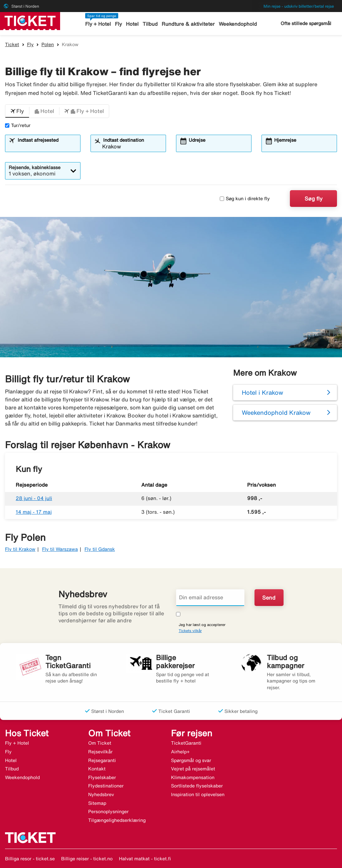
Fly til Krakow (20, 549)
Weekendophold (238, 24)
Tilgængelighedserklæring (117, 820)
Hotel (132, 24)
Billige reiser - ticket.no (87, 859)
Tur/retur (18, 125)
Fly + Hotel (98, 24)
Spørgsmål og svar (191, 760)
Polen (48, 44)
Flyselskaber (102, 777)
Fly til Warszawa (60, 549)
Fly (118, 24)
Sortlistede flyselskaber (197, 786)
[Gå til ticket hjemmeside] (30, 20)
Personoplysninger (108, 812)
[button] (17, 111)
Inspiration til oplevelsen (198, 794)
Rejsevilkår (100, 752)
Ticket (12, 44)
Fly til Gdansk (100, 549)
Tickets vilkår (190, 631)
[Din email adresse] (210, 598)
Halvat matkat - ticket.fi (145, 859)
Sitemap (97, 803)
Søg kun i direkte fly (245, 199)
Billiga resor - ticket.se (30, 859)
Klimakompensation (193, 777)
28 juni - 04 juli (34, 498)
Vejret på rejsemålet (193, 769)
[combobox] (47, 146)
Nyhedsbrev (101, 794)
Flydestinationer (106, 786)
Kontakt (97, 769)
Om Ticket (100, 743)
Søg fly (314, 199)
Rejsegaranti (102, 760)
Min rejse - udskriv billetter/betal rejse (299, 6)
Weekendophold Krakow (276, 412)
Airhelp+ (180, 752)
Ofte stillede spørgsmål (306, 23)
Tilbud (150, 24)
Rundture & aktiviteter (188, 24)
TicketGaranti (186, 743)
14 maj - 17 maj (34, 512)
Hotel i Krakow (263, 392)
